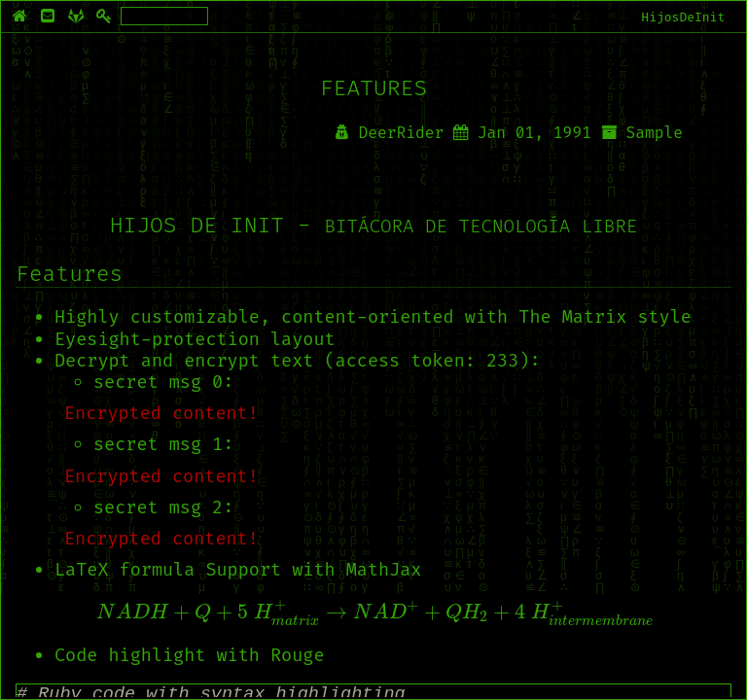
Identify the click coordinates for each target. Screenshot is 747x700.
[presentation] (373, 613)
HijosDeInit (683, 17)
